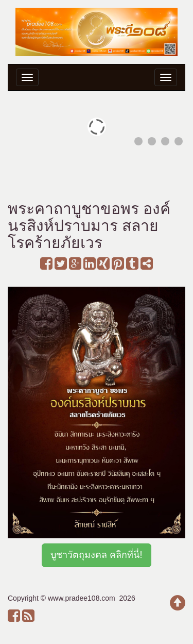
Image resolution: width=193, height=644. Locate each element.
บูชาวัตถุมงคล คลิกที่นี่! (96, 555)
